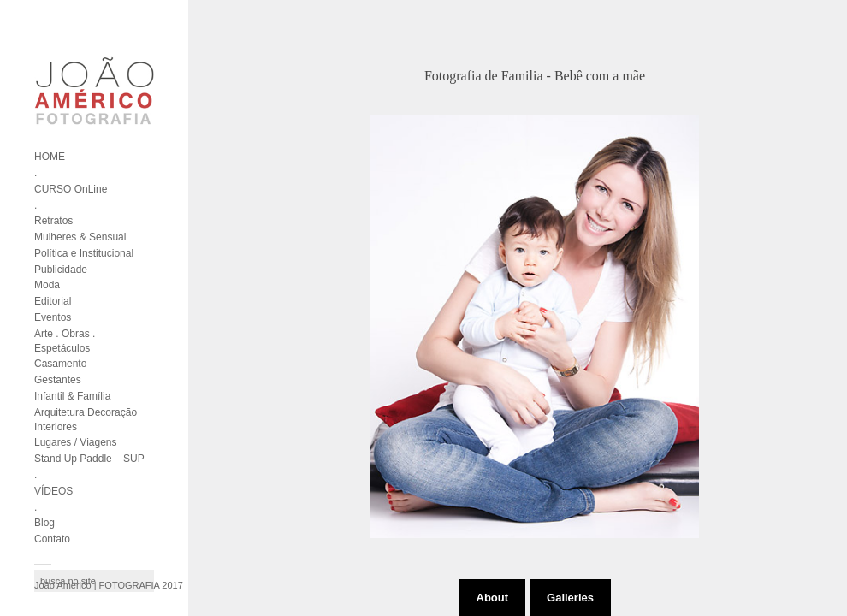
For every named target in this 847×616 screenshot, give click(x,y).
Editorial (53, 301)
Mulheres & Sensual (80, 237)
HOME (50, 157)
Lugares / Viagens (76, 442)
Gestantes (58, 380)
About (493, 598)
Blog (44, 523)
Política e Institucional (84, 253)
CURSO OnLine (71, 189)
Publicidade (61, 269)
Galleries (570, 598)
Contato (52, 539)
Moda (47, 285)
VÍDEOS (53, 491)
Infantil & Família (72, 396)
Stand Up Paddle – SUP (89, 459)
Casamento (60, 364)
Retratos (53, 221)
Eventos (53, 317)
